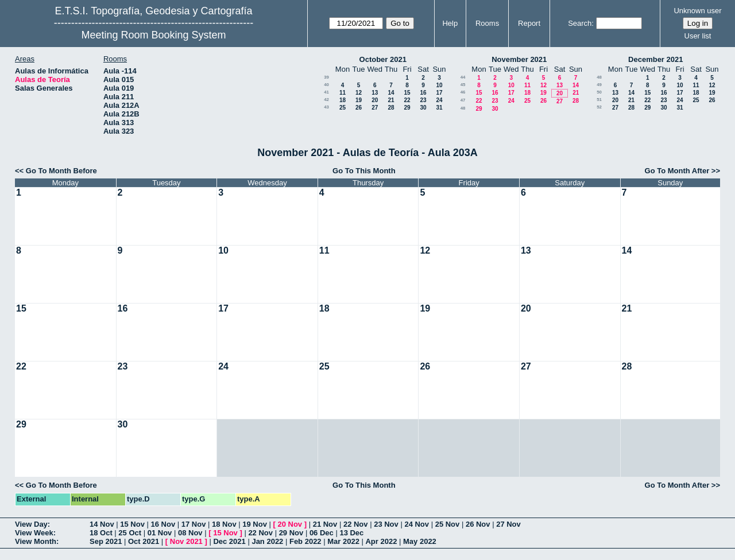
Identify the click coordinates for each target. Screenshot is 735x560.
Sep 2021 (106, 541)
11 (343, 93)
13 (375, 93)
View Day (31, 524)
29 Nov (291, 533)
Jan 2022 (267, 541)
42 (326, 100)
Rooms (487, 23)
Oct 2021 (144, 541)
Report (529, 23)
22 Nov (356, 524)
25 (343, 108)
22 (407, 100)
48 (463, 108)
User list (698, 36)
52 (599, 107)
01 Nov (160, 533)
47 (463, 100)
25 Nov (448, 524)
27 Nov (508, 524)
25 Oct (130, 533)
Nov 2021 (186, 541)
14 (391, 93)
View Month (36, 541)
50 (599, 92)
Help (450, 23)
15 (407, 93)
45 (463, 85)
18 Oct (101, 533)
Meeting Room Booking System (153, 35)
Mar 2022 (343, 541)
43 (326, 107)
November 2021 (519, 59)
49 (599, 85)
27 (375, 108)
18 (343, 100)
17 (439, 93)
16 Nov (163, 524)
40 (326, 85)
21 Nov (325, 524)
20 (375, 100)
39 (326, 77)
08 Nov (190, 533)
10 (439, 85)
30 (423, 108)
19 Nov (255, 524)
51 (599, 100)
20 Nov (290, 524)
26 (359, 108)
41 (326, 92)
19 (359, 100)
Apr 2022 (381, 541)
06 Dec (322, 533)
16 (423, 93)
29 (407, 108)
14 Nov (102, 524)
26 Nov (478, 524)
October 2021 (383, 59)
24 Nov (417, 524)
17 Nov (194, 524)
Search (580, 23)
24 (439, 100)
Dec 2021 (229, 541)
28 (391, 108)
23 (423, 100)
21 (391, 100)
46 (463, 92)
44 (463, 77)
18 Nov (224, 524)
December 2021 (655, 59)
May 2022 (420, 541)
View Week (34, 533)
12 (359, 93)
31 (439, 108)
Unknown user (697, 11)
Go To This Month (364, 171)
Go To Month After (677, 171)
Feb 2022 (305, 541)
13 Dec (351, 533)
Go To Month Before (61, 171)
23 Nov (386, 524)
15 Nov (132, 524)
